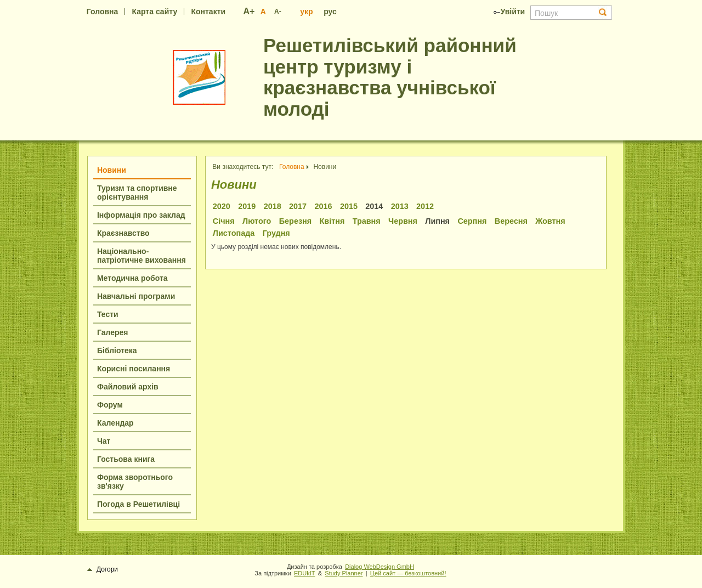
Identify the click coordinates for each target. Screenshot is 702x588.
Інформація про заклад (141, 215)
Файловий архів (128, 387)
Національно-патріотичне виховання (141, 256)
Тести (108, 314)
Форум (110, 405)
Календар (115, 423)
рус (330, 12)
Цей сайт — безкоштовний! (408, 573)
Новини (112, 170)
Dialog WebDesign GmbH (380, 567)
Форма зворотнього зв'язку (135, 482)
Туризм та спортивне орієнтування (137, 193)
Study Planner (344, 573)
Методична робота (132, 278)
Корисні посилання (134, 369)
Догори (103, 569)
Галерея (113, 332)
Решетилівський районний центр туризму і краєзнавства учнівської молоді (390, 77)
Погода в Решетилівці (138, 504)
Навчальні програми (136, 296)
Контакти (208, 12)
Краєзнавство (123, 233)
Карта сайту (155, 12)
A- (278, 12)
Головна (103, 12)
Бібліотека (117, 350)
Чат (104, 441)
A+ (249, 11)
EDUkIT (305, 573)
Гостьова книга (126, 459)
